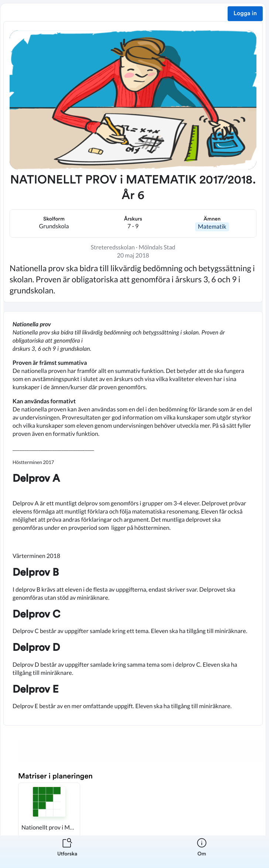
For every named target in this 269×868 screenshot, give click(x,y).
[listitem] (67, 852)
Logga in (245, 14)
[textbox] (133, 518)
